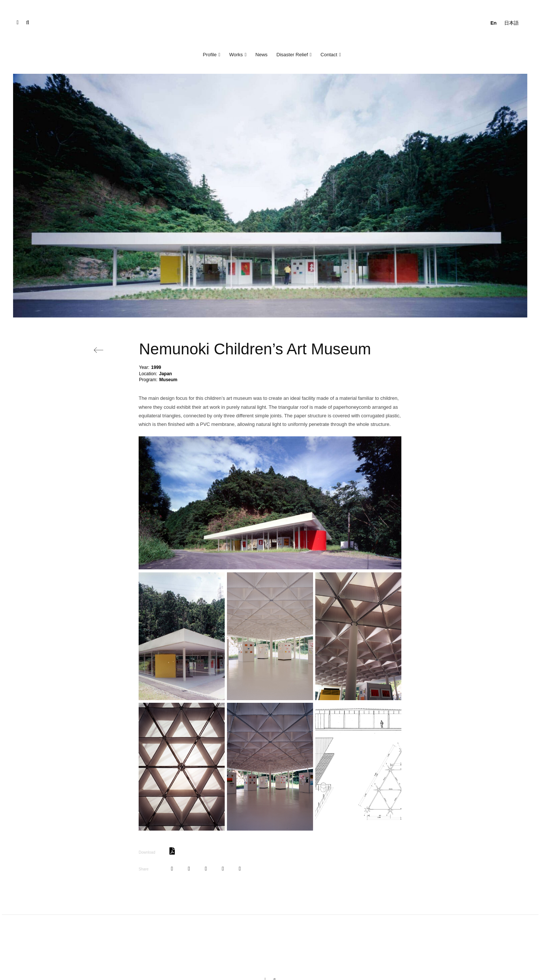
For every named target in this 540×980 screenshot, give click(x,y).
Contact (329, 55)
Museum (168, 380)
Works (236, 55)
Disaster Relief (292, 55)
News (261, 55)
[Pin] (206, 869)
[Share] (172, 869)
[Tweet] (189, 869)
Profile (210, 55)
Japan (166, 374)
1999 (156, 367)
